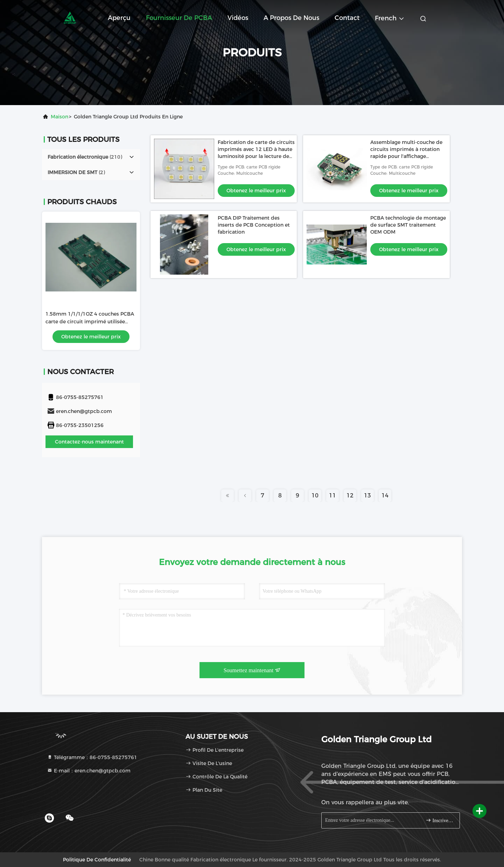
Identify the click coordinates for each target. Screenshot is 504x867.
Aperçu (119, 18)
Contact (347, 18)
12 (350, 496)
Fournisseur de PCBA (179, 18)
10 (315, 496)
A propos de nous (291, 18)
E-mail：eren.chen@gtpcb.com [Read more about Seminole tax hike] (89, 771)
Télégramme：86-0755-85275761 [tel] (92, 757)
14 (385, 496)
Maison (59, 117)
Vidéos (238, 18)
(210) (85, 157)
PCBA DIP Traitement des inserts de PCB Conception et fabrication (254, 225)
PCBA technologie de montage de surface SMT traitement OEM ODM (408, 225)
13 (367, 496)
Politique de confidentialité (97, 860)
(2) (76, 172)
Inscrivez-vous (440, 820)
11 (332, 496)
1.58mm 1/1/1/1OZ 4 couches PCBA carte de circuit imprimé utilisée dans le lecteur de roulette (90, 322)
